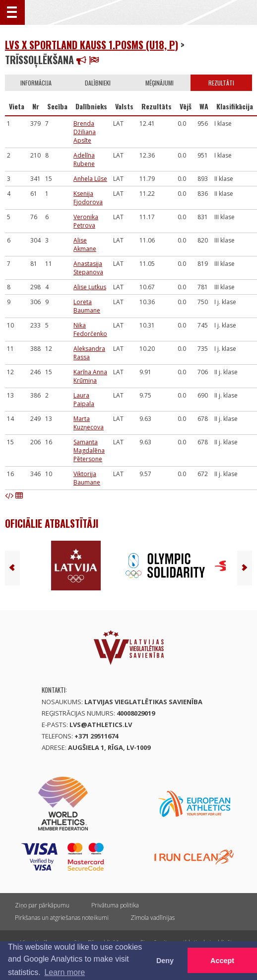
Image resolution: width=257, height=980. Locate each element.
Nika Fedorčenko (90, 329)
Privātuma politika (115, 905)
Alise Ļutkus (90, 287)
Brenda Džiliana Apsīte (85, 132)
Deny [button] (165, 961)
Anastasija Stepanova (88, 268)
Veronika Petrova (86, 221)
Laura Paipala (84, 400)
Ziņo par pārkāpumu (42, 905)
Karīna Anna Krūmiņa (90, 376)
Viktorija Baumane (87, 478)
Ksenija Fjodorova (88, 198)
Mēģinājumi (160, 83)
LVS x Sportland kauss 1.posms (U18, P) (92, 45)
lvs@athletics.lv (101, 725)
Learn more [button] (64, 972)
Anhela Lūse (90, 179)
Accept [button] (222, 961)
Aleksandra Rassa (89, 353)
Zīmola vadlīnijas (153, 918)
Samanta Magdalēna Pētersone (89, 450)
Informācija (36, 83)
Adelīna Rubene (84, 160)
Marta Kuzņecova (89, 423)
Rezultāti (221, 83)
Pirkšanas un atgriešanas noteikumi (62, 918)
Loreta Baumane (87, 306)
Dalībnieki (98, 83)
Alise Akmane (85, 245)
